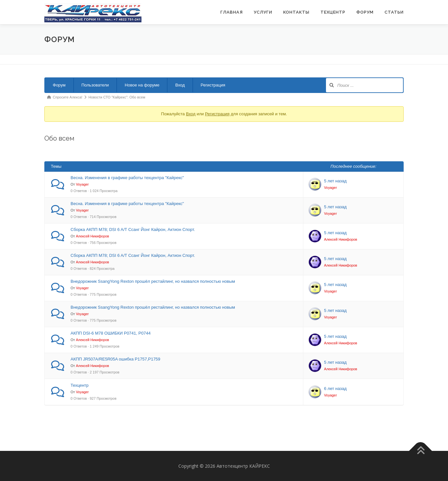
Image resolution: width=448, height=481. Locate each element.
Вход (180, 85)
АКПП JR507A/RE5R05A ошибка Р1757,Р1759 (115, 359)
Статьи (394, 12)
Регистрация (213, 85)
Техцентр (333, 12)
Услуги (263, 12)
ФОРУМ (365, 12)
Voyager (82, 184)
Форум (59, 85)
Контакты (296, 12)
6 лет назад (335, 389)
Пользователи (95, 85)
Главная (232, 12)
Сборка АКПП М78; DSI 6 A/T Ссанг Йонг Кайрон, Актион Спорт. (133, 229)
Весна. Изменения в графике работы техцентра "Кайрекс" (127, 178)
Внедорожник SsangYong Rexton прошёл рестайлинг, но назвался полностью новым (153, 281)
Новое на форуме (142, 85)
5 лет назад (335, 181)
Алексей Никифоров (92, 236)
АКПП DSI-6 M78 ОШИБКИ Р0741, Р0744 (111, 333)
